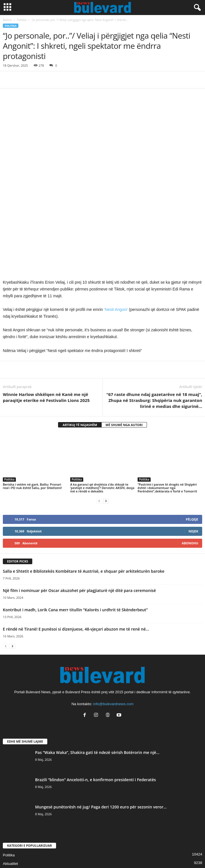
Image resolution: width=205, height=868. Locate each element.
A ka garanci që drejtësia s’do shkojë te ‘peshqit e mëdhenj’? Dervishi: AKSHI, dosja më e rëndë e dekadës (102, 407)
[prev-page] (99, 420)
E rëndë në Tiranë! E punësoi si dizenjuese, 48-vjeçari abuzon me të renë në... (76, 548)
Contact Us (103, 853)
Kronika (9, 817)
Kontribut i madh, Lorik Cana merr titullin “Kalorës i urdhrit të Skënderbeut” (75, 529)
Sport (7, 792)
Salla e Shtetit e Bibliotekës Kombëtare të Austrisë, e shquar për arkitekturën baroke (84, 491)
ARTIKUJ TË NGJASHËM (80, 344)
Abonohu (190, 463)
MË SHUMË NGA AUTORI (124, 344)
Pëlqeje (192, 439)
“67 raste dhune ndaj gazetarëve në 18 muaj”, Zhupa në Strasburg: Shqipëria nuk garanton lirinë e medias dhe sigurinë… (154, 320)
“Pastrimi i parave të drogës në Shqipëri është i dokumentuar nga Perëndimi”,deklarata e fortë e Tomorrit (167, 407)
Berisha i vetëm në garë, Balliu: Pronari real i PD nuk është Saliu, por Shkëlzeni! (32, 405)
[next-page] (106, 420)
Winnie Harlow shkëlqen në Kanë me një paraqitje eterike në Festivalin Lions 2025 (46, 317)
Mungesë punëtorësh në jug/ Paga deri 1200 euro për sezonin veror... (101, 726)
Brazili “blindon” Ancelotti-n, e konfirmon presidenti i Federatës (96, 699)
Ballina (7, 20)
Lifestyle (10, 809)
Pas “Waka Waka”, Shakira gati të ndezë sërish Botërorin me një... (97, 672)
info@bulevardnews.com (113, 623)
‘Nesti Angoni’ (116, 229)
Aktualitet (10, 783)
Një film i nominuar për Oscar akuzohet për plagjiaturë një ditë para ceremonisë (79, 510)
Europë (9, 826)
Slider (8, 800)
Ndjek (193, 451)
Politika (22, 20)
